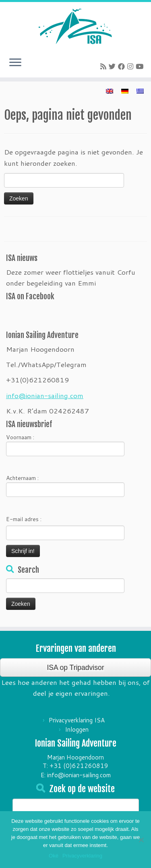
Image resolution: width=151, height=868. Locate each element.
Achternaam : (65, 485)
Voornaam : (65, 445)
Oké (54, 856)
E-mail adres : (24, 519)
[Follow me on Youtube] (141, 66)
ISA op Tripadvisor (75, 668)
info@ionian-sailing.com (45, 395)
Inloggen (77, 729)
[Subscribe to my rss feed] (104, 66)
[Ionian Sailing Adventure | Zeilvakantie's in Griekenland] (75, 26)
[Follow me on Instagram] (131, 66)
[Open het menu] (15, 63)
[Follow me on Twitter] (113, 66)
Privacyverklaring (82, 856)
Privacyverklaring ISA (77, 720)
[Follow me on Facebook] (123, 66)
